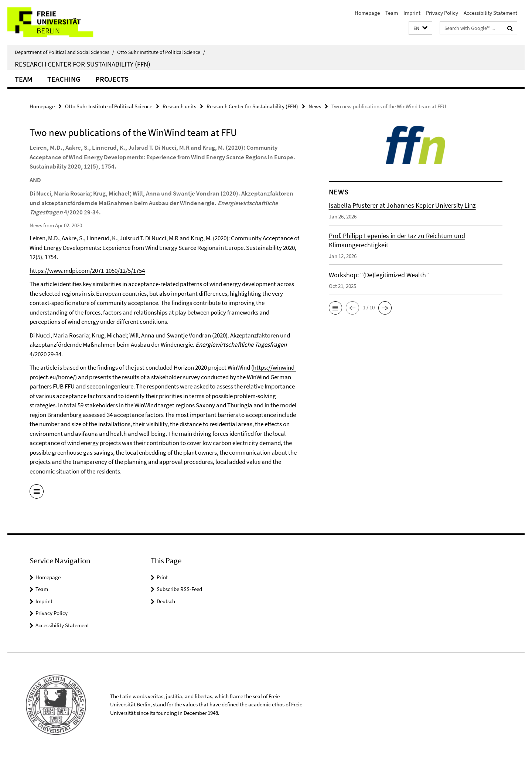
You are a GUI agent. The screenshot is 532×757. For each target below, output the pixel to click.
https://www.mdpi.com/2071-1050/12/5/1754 (87, 271)
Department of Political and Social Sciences (64, 52)
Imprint (412, 13)
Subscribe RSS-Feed (179, 589)
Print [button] (162, 577)
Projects (112, 79)
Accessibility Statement (490, 13)
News (315, 106)
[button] (420, 28)
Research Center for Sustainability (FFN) (83, 64)
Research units (179, 106)
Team (392, 13)
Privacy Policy (442, 13)
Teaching (64, 79)
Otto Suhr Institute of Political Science (161, 52)
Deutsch (166, 601)
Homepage (367, 13)
